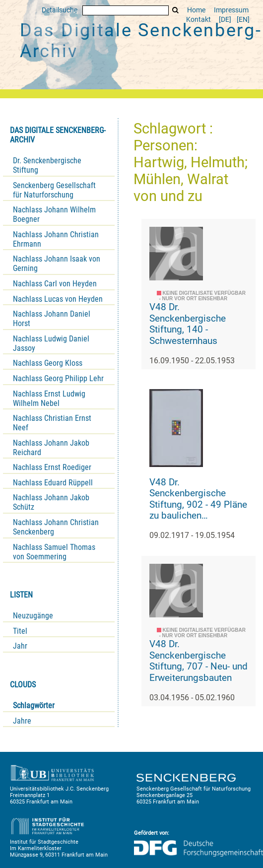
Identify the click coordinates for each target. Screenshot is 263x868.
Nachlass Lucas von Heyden (58, 299)
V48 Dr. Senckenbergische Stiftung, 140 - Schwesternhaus (188, 324)
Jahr (20, 646)
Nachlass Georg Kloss (48, 363)
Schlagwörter (34, 705)
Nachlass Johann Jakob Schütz (51, 502)
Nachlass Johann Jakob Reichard (51, 448)
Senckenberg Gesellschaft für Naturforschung (54, 190)
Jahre (22, 721)
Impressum (231, 10)
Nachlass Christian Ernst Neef (52, 423)
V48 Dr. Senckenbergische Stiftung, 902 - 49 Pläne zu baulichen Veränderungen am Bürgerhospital (198, 499)
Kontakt (198, 20)
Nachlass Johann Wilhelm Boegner (54, 214)
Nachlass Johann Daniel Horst (52, 319)
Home (196, 10)
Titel (20, 631)
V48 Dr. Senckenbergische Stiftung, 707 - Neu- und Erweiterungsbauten (198, 661)
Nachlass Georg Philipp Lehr (58, 378)
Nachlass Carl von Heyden (55, 284)
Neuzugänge (33, 616)
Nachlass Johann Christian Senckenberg (56, 527)
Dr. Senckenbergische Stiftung (47, 165)
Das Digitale (141, 41)
